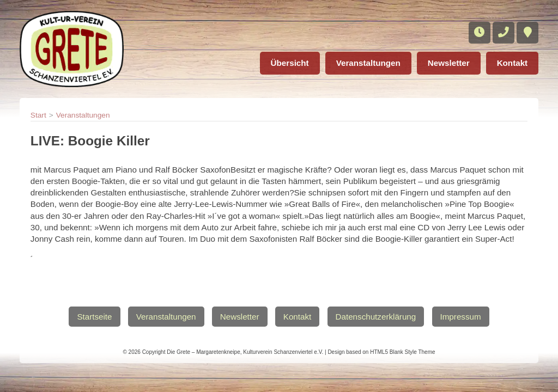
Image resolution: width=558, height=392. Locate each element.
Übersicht (290, 63)
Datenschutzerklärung (376, 317)
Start (38, 115)
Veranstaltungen (368, 63)
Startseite (94, 317)
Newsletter (449, 63)
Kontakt (512, 63)
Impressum (461, 317)
